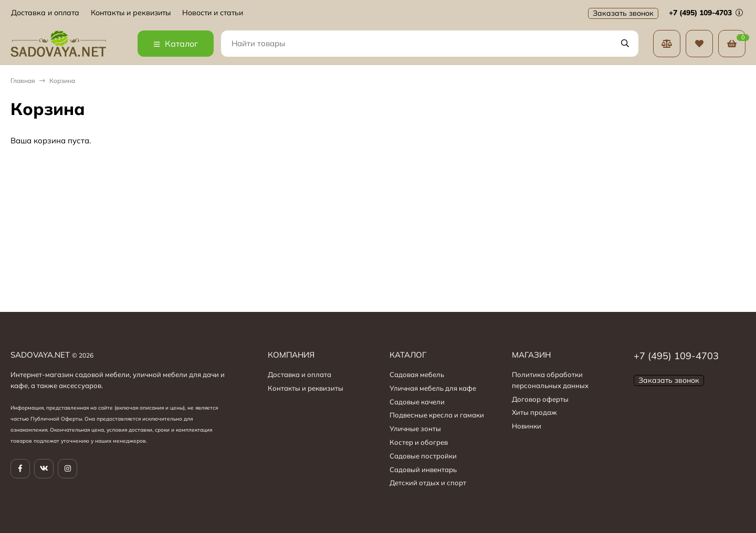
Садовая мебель (417, 374)
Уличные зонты (415, 429)
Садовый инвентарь (423, 469)
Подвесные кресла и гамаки (437, 415)
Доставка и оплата (45, 13)
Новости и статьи (213, 13)
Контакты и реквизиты (131, 13)
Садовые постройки (423, 456)
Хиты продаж (534, 412)
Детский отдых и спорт (428, 483)
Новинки (527, 426)
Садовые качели (417, 402)
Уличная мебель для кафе (433, 388)
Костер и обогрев (419, 442)
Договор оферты (540, 399)
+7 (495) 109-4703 (706, 13)
